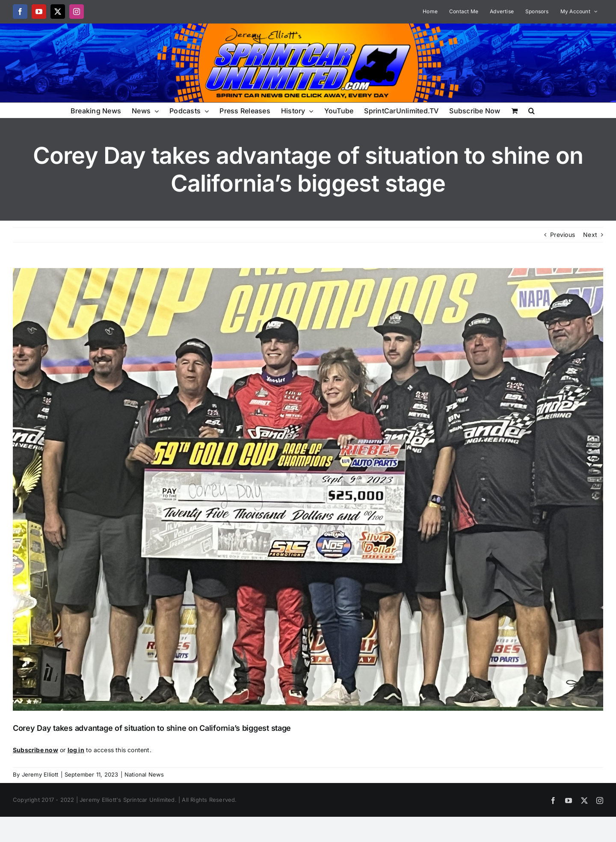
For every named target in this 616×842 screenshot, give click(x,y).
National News (144, 774)
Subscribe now (36, 750)
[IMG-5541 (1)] (308, 489)
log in (76, 750)
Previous (563, 235)
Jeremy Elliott (40, 774)
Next (590, 235)
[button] (532, 110)
